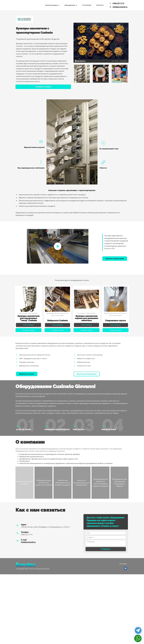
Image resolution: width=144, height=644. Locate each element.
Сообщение (106, 543)
